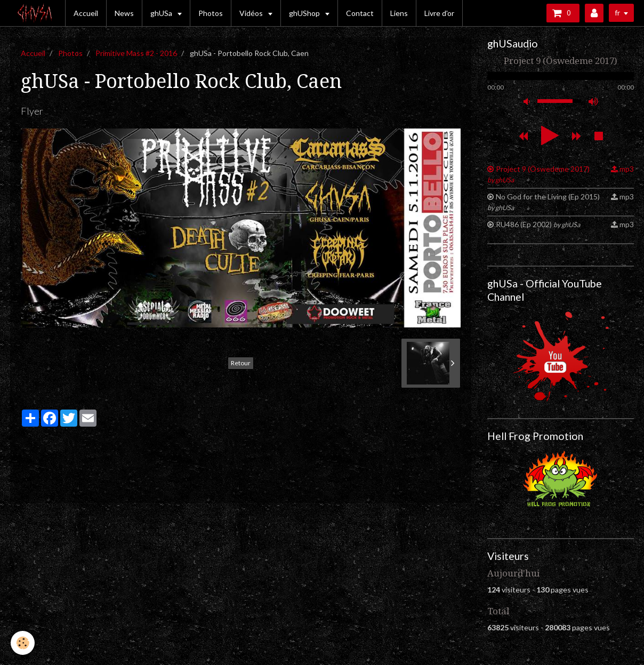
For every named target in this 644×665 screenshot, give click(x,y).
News (124, 13)
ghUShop (305, 13)
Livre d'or (439, 13)
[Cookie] (23, 643)
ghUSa (162, 13)
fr (617, 13)
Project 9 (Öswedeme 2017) (538, 174)
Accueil (86, 13)
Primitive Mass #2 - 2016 (136, 53)
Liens (399, 13)
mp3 (627, 169)
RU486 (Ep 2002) (538, 224)
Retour (241, 363)
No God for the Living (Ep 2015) (544, 202)
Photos (211, 13)
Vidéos (252, 13)
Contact (360, 13)
